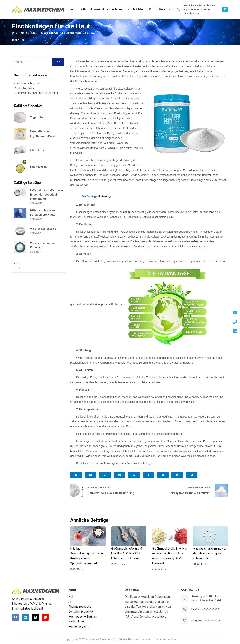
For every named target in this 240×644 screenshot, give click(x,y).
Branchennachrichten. (27, 83)
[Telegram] (148, 475)
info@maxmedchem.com (207, 620)
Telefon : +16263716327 (206, 609)
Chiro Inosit (38, 150)
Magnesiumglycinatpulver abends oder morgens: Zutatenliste (210, 554)
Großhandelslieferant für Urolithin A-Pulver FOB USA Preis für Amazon (127, 554)
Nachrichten (76, 621)
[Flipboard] (192, 475)
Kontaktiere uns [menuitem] (160, 9)
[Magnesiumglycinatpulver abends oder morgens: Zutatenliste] (210, 536)
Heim (72, 597)
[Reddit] (134, 475)
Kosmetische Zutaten (82, 617)
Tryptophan (38, 117)
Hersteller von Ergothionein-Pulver (43, 134)
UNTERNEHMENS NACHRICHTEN (36, 93)
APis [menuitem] (84, 9)
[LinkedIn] (119, 475)
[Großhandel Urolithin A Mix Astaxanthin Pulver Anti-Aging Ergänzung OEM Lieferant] (170, 536)
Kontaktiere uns (79, 626)
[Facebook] (76, 475)
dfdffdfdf (18, 266)
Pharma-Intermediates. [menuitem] (107, 9)
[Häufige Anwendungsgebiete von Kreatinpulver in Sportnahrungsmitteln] (88, 536)
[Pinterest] (105, 475)
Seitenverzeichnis (166, 639)
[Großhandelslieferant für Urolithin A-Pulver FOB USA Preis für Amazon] (129, 536)
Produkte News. (24, 88)
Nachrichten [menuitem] (136, 9)
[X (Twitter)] (91, 475)
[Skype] (225, 9)
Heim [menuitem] (73, 9)
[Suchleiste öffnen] (178, 9)
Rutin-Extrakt (39, 167)
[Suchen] (58, 62)
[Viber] (163, 475)
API (71, 602)
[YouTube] (45, 617)
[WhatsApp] (177, 475)
